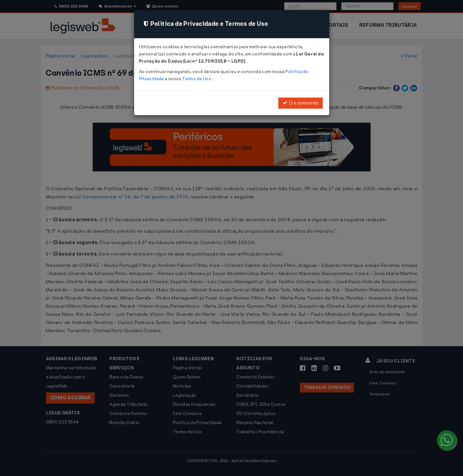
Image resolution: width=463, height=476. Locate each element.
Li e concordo (301, 103)
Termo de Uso (197, 79)
